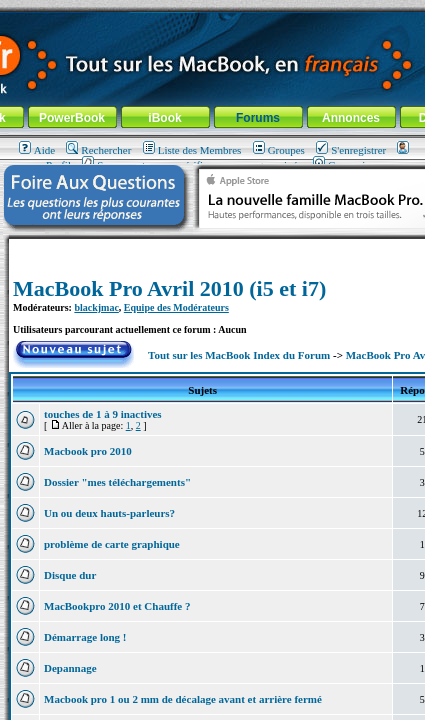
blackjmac (96, 307)
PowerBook (72, 118)
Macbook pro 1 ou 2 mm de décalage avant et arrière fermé (183, 699)
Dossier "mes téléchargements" (117, 482)
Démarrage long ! (85, 637)
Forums (258, 118)
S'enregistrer (351, 150)
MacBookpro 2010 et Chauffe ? (117, 606)
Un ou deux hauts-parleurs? (109, 513)
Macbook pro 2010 (88, 451)
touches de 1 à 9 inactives (103, 414)
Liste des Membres (192, 150)
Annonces (351, 118)
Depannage (70, 668)
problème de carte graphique (112, 544)
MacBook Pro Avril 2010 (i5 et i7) (169, 288)
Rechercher (98, 150)
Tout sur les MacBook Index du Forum (239, 355)
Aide (37, 150)
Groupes (279, 150)
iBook (164, 118)
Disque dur (70, 575)
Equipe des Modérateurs (176, 307)
